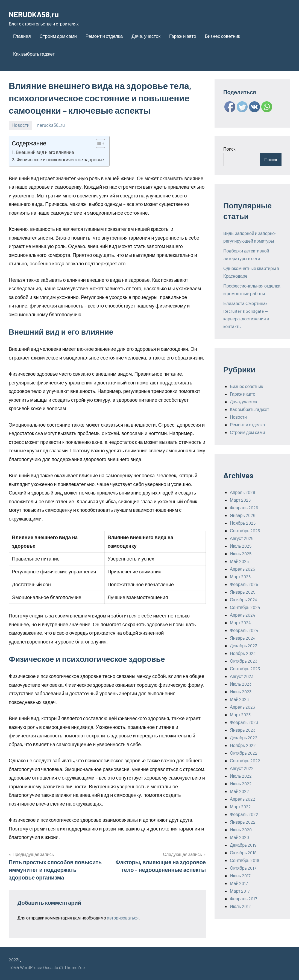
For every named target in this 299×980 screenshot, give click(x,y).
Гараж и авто (183, 36)
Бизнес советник (223, 36)
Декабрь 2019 (243, 845)
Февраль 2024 (244, 630)
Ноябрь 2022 (243, 745)
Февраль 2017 (244, 899)
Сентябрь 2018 (244, 860)
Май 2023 (239, 699)
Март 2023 (240, 715)
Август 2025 (242, 538)
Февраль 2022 (244, 814)
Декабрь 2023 (244, 646)
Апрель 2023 (242, 707)
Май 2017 (239, 883)
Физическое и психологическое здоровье (60, 159)
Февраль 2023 (244, 722)
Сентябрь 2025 (245, 531)
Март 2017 (240, 891)
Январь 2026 (243, 515)
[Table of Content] (100, 143)
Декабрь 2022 (244, 738)
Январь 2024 (243, 638)
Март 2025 (240, 577)
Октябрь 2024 (244, 600)
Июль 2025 (241, 546)
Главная (22, 36)
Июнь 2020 (241, 830)
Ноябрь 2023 (243, 653)
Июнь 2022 (241, 784)
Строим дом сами (58, 36)
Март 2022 (240, 807)
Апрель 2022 (243, 799)
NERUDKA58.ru (38, 14)
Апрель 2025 (242, 569)
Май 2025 (239, 561)
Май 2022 (239, 791)
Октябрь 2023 (244, 661)
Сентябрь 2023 (245, 669)
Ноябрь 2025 (243, 523)
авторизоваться (123, 918)
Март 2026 (240, 500)
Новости (20, 125)
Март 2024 (240, 623)
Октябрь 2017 (243, 868)
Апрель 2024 (243, 615)
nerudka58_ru (51, 125)
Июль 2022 (241, 776)
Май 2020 (239, 837)
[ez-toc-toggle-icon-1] (98, 143)
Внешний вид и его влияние (45, 152)
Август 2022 (242, 768)
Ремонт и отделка (104, 36)
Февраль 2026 (244, 508)
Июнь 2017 (240, 876)
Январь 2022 (243, 822)
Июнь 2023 (241, 692)
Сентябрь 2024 (245, 607)
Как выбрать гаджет (34, 54)
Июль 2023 (241, 684)
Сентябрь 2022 (245, 761)
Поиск (229, 149)
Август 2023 (242, 676)
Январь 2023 (243, 730)
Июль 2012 (240, 906)
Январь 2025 (243, 592)
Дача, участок (146, 36)
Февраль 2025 (244, 584)
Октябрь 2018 (243, 853)
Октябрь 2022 (244, 753)
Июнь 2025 (241, 554)
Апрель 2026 (242, 492)
